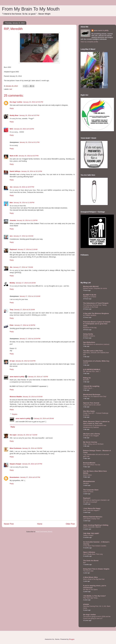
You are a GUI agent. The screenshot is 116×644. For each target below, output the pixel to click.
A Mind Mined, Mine (90, 577)
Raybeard (13, 249)
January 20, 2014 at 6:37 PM (32, 464)
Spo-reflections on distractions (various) (96, 344)
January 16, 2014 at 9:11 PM (29, 142)
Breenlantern (14, 477)
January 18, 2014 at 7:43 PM (38, 377)
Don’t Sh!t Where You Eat (92, 465)
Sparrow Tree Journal (91, 403)
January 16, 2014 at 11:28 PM (27, 220)
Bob (11, 203)
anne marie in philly (17, 377)
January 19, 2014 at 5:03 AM (33, 397)
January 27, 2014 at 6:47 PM (30, 477)
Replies (15, 414)
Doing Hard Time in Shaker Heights (96, 569)
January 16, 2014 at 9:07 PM (29, 115)
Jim (11, 267)
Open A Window (89, 552)
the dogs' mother (16, 102)
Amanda (13, 220)
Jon (11, 187)
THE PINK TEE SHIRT (91, 533)
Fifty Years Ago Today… (91, 598)
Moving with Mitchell (91, 286)
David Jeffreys (15, 171)
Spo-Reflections (89, 342)
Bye (84, 563)
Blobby (12, 283)
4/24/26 (86, 363)
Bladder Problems (89, 336)
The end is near (88, 571)
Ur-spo (12, 361)
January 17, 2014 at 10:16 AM (30, 296)
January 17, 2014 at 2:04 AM (23, 236)
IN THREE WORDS (90, 315)
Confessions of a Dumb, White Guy (96, 361)
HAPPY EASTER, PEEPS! (92, 527)
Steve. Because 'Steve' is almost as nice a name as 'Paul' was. (96, 422)
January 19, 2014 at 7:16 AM (27, 435)
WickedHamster (89, 481)
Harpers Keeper (16, 464)
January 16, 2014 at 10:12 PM (32, 171)
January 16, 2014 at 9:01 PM (33, 102)
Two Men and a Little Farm (93, 351)
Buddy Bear (14, 115)
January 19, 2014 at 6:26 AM (44, 418)
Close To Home (88, 492)
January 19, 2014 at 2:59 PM (32, 448)
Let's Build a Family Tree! (91, 519)
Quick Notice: (88, 475)
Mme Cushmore (16, 448)
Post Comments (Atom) (44, 532)
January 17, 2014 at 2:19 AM (27, 249)
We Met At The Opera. (91, 590)
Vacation (86, 483)
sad (11, 89)
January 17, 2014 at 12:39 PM (25, 325)
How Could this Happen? (91, 510)
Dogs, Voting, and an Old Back (93, 444)
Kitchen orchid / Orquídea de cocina (95, 288)
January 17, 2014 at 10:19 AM (24, 310)
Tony (11, 310)
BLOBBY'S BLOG (90, 295)
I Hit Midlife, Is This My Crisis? (94, 596)
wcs (11, 236)
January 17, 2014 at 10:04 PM (30, 339)
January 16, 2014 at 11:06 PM (24, 203)
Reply (12, 108)
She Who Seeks (89, 411)
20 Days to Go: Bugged (91, 436)
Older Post (70, 524)
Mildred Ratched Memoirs (93, 517)
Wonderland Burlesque (92, 394)
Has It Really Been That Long (93, 554)
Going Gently (88, 334)
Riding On (87, 378)
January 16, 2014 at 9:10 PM (24, 129)
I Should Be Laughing (91, 386)
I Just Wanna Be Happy (92, 508)
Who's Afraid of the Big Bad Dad (94, 579)
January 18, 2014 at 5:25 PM (25, 361)
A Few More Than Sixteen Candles (95, 546)
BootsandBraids (89, 463)
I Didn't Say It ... (88, 388)
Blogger (72, 639)
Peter (12, 325)
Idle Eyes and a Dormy (92, 434)
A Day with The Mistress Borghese (96, 313)
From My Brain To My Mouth (31, 9)
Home (40, 524)
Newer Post (9, 524)
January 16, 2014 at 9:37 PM (28, 156)
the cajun (13, 435)
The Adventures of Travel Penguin (96, 303)
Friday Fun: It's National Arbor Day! (95, 396)
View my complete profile (89, 42)
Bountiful (86, 380)
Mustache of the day (90, 328)
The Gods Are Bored (91, 561)
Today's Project (88, 535)
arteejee (86, 604)
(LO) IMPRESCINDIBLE (92, 369)
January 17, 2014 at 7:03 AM (23, 267)
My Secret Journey (90, 442)
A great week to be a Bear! (92, 405)
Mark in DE (14, 156)
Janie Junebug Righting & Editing (96, 525)
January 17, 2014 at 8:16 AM (26, 283)
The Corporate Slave (91, 490)
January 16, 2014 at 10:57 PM (24, 187)
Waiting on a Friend (90, 297)
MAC (11, 129)
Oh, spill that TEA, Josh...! (92, 371)
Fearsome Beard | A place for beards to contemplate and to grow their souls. (97, 324)
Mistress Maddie (16, 397)
